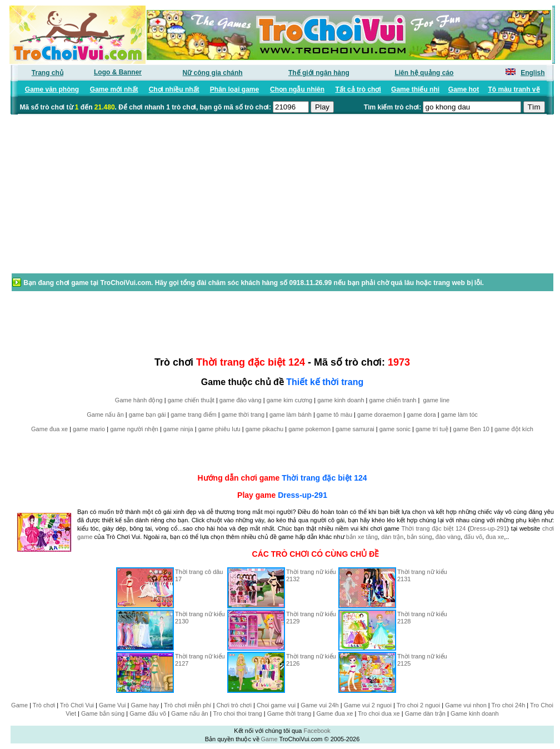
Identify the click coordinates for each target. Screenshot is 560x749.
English (532, 73)
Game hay (145, 705)
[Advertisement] (99, 199)
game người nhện (134, 429)
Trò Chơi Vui (77, 705)
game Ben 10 (471, 429)
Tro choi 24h (509, 705)
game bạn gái (147, 415)
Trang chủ (47, 73)
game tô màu (334, 415)
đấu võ (473, 537)
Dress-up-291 (302, 495)
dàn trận (392, 537)
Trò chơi (44, 705)
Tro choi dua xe (379, 713)
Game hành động (139, 400)
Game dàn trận (425, 713)
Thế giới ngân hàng (319, 73)
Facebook (317, 731)
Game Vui (112, 705)
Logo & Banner (118, 72)
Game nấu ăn (105, 415)
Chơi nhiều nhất (174, 89)
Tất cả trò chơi (358, 89)
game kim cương (289, 400)
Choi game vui (276, 705)
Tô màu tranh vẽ (514, 89)
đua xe (495, 537)
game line (436, 400)
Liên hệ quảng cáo (424, 73)
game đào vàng (241, 400)
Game (19, 705)
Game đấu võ (148, 713)
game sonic (395, 429)
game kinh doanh (341, 400)
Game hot (464, 89)
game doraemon (379, 415)
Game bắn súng (103, 713)
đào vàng (448, 537)
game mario (89, 429)
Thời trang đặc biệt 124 (324, 478)
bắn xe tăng (362, 537)
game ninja (178, 429)
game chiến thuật (191, 400)
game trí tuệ (432, 429)
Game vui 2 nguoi (368, 705)
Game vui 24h (319, 705)
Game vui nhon (466, 705)
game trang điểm (193, 415)
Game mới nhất (114, 89)
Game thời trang (289, 713)
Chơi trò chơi (234, 705)
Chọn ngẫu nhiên (297, 89)
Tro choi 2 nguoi (418, 705)
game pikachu (265, 429)
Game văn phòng (52, 89)
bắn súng (420, 537)
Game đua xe (49, 429)
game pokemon (309, 429)
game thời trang (243, 415)
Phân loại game (234, 89)
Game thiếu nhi (415, 89)
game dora (421, 415)
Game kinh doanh (475, 713)
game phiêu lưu (219, 429)
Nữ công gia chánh (213, 73)
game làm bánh (291, 415)
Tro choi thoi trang (237, 713)
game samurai (355, 429)
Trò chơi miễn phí (187, 705)
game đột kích (514, 429)
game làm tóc (459, 415)
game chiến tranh (393, 400)
